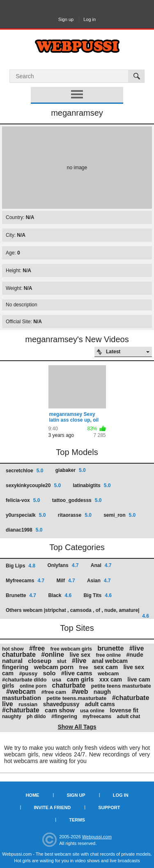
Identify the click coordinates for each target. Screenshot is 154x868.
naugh (102, 692)
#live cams (77, 673)
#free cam (54, 692)
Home (32, 795)
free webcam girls (71, 649)
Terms (77, 820)
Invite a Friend (53, 807)
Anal (101, 565)
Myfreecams (25, 581)
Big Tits (97, 595)
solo (49, 673)
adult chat (129, 716)
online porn (33, 686)
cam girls (80, 679)
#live (79, 661)
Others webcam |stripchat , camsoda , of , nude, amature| (77, 613)
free (84, 667)
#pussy (28, 673)
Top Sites (77, 628)
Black (60, 595)
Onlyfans (63, 565)
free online (108, 655)
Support (109, 807)
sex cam (106, 667)
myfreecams (97, 716)
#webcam (21, 692)
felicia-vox (23, 500)
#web (80, 692)
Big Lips (21, 566)
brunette (110, 648)
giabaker (71, 470)
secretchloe (24, 471)
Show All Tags (77, 727)
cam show (60, 710)
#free (37, 648)
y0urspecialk (26, 515)
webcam (108, 673)
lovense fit (124, 710)
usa (57, 680)
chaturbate (69, 685)
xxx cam (111, 679)
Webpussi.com (97, 837)
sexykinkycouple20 (33, 485)
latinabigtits (92, 485)
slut (61, 661)
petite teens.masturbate (76, 698)
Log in (90, 19)
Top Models (77, 452)
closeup (40, 661)
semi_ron (120, 515)
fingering (15, 667)
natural (12, 661)
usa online (92, 711)
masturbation (22, 698)
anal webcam (110, 661)
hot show (13, 649)
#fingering (64, 716)
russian (28, 704)
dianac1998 (24, 530)
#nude (134, 655)
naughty (12, 716)
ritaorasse (75, 515)
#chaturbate (21, 710)
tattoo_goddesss (77, 500)
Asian (99, 581)
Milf (66, 581)
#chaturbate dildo (24, 680)
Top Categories (77, 547)
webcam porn (54, 667)
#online (53, 654)
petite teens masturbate (121, 686)
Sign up (66, 19)
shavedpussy (61, 704)
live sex (80, 655)
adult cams (100, 704)
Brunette (21, 595)
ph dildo (36, 716)
